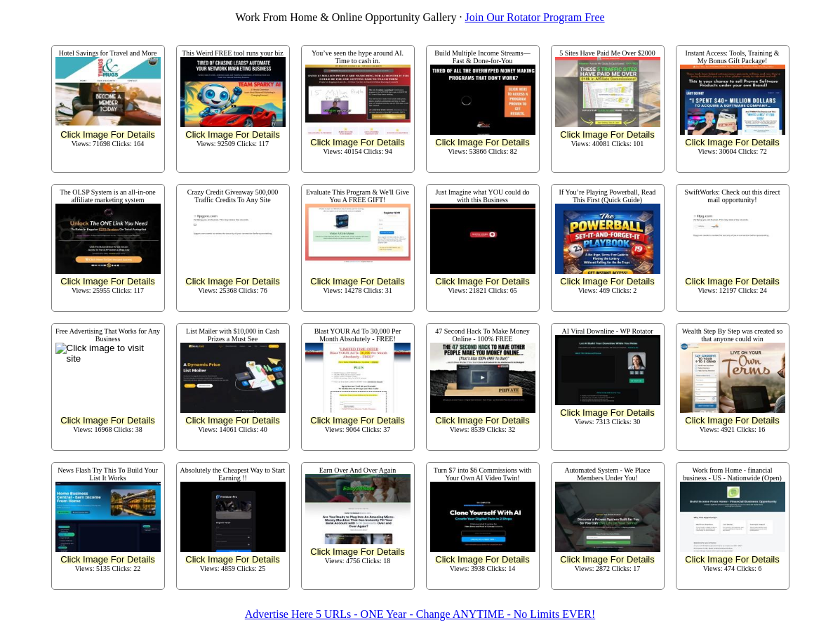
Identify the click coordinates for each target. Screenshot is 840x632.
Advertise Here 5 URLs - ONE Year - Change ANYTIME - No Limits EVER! (420, 614)
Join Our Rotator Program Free (535, 17)
